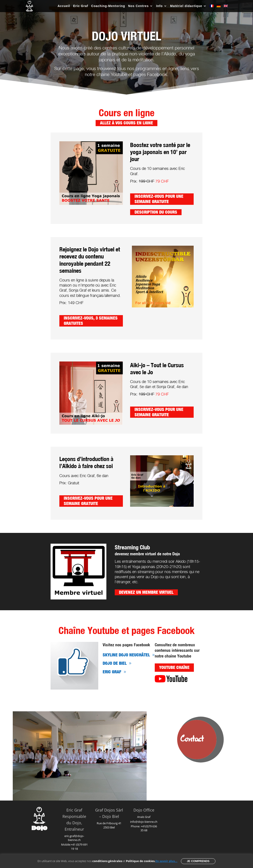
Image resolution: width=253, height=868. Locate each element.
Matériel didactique (186, 6)
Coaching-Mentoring (108, 6)
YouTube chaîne (174, 667)
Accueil (64, 6)
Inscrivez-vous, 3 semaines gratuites (91, 321)
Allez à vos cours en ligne (126, 123)
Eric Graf (81, 6)
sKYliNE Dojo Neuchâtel (126, 655)
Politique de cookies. (141, 861)
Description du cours (156, 212)
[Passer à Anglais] (226, 8)
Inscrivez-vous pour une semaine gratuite (159, 199)
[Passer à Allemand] (219, 8)
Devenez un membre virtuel (146, 592)
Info (159, 6)
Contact (192, 739)
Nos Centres (138, 6)
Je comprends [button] (198, 861)
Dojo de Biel (115, 663)
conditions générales (107, 861)
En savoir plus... (166, 861)
